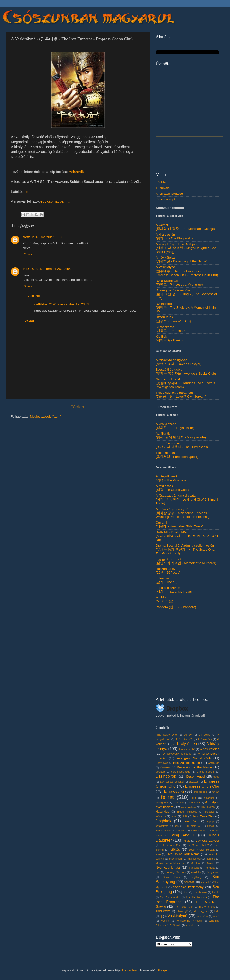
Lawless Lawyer (207, 840)
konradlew (129, 970)
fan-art (216, 792)
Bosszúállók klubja (187, 763)
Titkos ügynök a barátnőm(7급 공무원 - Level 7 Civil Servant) (181, 395)
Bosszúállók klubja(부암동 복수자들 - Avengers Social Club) (186, 371)
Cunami (165, 767)
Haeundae (162, 812)
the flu (216, 892)
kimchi (211, 826)
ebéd (216, 777)
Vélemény (202, 916)
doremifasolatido (181, 772)
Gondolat (195, 803)
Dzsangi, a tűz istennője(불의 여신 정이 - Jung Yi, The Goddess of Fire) (186, 294)
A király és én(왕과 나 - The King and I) (174, 236)
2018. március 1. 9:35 (48, 237)
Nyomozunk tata (168, 867)
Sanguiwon (213, 872)
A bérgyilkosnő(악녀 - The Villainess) (172, 478)
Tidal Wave (163, 911)
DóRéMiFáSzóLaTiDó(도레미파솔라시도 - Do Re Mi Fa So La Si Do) (187, 536)
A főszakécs (205, 739)
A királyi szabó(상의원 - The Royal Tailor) (175, 426)
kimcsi (182, 831)
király (187, 841)
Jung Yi (190, 821)
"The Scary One (166, 735)
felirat (167, 797)
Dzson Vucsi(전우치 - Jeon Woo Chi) (173, 319)
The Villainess (207, 907)
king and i (183, 835)
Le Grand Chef (172, 845)
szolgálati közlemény (188, 887)
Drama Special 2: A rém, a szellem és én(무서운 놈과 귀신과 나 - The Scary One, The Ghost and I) (185, 549)
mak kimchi (176, 859)
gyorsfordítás (189, 807)
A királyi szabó (187, 749)
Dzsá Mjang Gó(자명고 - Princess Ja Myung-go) (179, 283)
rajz (158, 872)
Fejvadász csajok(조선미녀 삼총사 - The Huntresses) (182, 445)
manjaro (210, 859)
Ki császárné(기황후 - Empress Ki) (172, 329)
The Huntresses (196, 897)
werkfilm (166, 921)
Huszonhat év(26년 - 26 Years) (168, 571)
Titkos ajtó (182, 911)
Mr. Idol (195, 863)
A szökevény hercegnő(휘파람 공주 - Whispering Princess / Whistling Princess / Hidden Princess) (183, 513)
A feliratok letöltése (169, 194)
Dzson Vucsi (195, 777)
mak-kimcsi (194, 859)
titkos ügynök (201, 911)
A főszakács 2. (184, 739)
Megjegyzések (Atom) (46, 417)
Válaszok (34, 296)
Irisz (26, 269)
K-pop (210, 821)
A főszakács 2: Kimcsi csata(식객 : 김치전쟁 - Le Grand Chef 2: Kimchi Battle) (187, 499)
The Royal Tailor (184, 907)
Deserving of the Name (194, 767)
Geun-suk (179, 803)
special (205, 882)
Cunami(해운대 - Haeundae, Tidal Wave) (180, 524)
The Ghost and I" (170, 897)
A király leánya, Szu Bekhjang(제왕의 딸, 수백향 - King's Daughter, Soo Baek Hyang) (186, 248)
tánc (186, 892)
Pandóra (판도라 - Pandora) (176, 607)
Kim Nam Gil (193, 826)
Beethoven (162, 763)
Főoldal (78, 407)
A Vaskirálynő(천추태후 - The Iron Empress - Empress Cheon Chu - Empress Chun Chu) (187, 271)
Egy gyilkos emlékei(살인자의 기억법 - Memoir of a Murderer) (186, 561)
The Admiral (200, 892)
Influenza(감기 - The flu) (167, 580)
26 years (204, 735)
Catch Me (214, 763)
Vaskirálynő (177, 916)
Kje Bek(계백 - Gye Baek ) (169, 338)
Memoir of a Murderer (170, 863)
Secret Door (171, 877)
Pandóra (210, 868)
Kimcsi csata (198, 831)
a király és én (185, 744)
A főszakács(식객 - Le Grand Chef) (172, 488)
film (194, 798)
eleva (27, 237)
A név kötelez (210, 749)
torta (217, 911)
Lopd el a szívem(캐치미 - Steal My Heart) (174, 590)
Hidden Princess (187, 812)
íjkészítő (209, 812)
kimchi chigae (164, 831)
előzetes (194, 782)
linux (158, 854)
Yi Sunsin (176, 925)
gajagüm (209, 798)
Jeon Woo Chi (202, 816)
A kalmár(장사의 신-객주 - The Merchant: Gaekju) (185, 227)
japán (174, 816)
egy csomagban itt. (55, 201)
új (161, 916)
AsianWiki (77, 172)
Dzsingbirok (166, 776)
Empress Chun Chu (202, 786)
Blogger (162, 970)
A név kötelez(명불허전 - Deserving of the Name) (181, 259)
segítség (196, 877)
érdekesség (200, 792)
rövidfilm (196, 872)
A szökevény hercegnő (177, 754)
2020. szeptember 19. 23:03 (69, 304)
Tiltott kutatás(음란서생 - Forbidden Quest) (177, 455)
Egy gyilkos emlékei (172, 782)
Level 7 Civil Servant (202, 850)
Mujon (211, 863)
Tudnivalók (164, 188)
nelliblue (41, 304)
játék (185, 816)
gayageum (162, 803)
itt (27, 192)
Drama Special (206, 772)
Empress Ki (174, 791)
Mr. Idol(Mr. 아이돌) (165, 599)
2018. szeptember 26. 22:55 (51, 269)
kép (177, 826)
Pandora (194, 868)
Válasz (27, 254)
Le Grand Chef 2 (198, 845)
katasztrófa (162, 826)
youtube (190, 925)
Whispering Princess (189, 921)
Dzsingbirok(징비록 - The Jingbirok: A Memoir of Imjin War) (186, 307)
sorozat (189, 882)
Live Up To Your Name (183, 854)
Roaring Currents (176, 872)
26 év (188, 735)
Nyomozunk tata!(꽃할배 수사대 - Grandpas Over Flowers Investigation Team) (185, 383)
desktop (160, 772)
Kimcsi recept (165, 199)
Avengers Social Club (194, 758)
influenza (161, 816)
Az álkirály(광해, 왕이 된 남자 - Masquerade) (181, 435)
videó (216, 916)
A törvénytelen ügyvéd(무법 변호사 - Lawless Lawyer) (179, 362)
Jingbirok (164, 821)
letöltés (175, 850)
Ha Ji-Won (208, 807)
